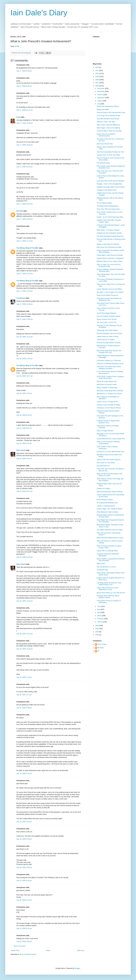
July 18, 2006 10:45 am (25, 557)
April (99, 612)
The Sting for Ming (103, 163)
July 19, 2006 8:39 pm (24, 942)
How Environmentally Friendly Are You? (110, 152)
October (100, 95)
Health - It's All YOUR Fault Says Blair (110, 217)
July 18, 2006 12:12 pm (25, 634)
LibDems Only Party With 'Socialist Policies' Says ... (109, 221)
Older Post (81, 951)
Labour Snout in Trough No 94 (107, 402)
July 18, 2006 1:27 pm (24, 695)
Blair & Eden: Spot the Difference (108, 125)
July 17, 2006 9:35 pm (24, 71)
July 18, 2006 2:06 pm (24, 708)
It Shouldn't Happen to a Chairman (109, 361)
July (99, 104)
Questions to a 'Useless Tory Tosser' (109, 394)
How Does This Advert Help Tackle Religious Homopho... (109, 367)
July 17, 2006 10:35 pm (25, 145)
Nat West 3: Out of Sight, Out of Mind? (110, 292)
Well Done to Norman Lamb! (107, 385)
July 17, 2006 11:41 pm (25, 274)
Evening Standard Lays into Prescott (109, 333)
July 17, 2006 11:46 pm (25, 291)
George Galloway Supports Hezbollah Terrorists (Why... (110, 270)
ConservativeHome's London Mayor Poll (111, 439)
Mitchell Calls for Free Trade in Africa (110, 261)
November (101, 91)
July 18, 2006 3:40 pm (24, 839)
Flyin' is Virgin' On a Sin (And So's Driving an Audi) (109, 265)
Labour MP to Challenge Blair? (107, 551)
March (100, 616)
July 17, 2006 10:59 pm (25, 219)
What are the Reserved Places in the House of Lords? (110, 475)
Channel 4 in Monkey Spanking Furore (110, 364)
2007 (97, 83)
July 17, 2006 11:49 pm (25, 304)
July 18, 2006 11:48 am (25, 601)
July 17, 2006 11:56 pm (25, 319)
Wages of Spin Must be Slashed (108, 244)
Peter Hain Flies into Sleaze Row (108, 209)
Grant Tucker (102, 644)
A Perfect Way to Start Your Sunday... (110, 131)
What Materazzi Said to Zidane (107, 512)
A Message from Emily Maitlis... (108, 330)
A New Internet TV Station (106, 340)
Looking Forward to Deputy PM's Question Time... (108, 422)
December (101, 88)
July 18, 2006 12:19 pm (25, 649)
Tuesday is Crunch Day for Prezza (109, 408)
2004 (97, 629)
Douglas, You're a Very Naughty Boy (109, 184)
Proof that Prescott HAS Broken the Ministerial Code (109, 299)
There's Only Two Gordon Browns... (109, 460)
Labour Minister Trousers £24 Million (109, 289)
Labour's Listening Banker (106, 506)
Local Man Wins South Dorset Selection (111, 181)
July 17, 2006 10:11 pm (25, 110)
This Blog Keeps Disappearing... (108, 206)
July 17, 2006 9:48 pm (24, 86)
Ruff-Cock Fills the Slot (105, 144)
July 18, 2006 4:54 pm (24, 867)
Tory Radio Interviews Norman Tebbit (110, 530)
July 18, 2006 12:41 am (25, 376)
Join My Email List (103, 466)
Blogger (77, 968)
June (99, 606)
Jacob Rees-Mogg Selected (106, 313)
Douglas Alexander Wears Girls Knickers (111, 187)
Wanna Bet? (101, 564)
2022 (97, 67)
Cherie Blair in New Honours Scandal (110, 255)
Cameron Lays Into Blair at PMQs (108, 405)
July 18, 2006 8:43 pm (24, 928)
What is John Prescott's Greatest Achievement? (108, 443)
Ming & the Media (103, 110)
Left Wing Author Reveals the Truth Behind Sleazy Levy (109, 584)
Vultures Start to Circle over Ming (108, 155)
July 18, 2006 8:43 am (24, 415)
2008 (97, 80)
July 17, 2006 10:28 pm (25, 123)
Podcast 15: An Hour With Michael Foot (110, 452)
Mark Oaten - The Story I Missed (108, 230)
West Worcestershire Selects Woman (110, 492)
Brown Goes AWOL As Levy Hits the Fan (111, 593)
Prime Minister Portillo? (105, 500)
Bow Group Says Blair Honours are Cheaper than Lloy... (109, 352)
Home (48, 951)
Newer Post (15, 951)
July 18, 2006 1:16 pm (24, 677)
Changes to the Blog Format (107, 190)
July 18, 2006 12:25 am (25, 359)
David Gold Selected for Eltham (108, 106)
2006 (97, 86)
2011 (97, 71)
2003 (97, 632)
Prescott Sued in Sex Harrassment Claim (111, 113)
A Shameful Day (102, 570)
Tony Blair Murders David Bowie (108, 119)
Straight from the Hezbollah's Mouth (109, 233)
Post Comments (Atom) (28, 954)
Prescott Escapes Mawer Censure (109, 343)
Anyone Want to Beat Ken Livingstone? (110, 258)
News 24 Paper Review (105, 431)
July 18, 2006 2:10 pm (24, 773)
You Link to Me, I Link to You (107, 322)
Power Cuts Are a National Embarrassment (106, 135)
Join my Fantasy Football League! (109, 316)
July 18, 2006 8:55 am (24, 428)
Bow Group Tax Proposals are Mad (109, 247)
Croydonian (21, 298)
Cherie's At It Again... (104, 489)
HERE (17, 46)
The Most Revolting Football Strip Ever (110, 236)
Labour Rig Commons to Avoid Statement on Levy (107, 589)
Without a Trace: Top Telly (106, 122)
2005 (97, 626)
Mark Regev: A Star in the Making (108, 128)
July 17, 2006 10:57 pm (25, 204)
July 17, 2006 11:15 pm (25, 241)
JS (98, 651)
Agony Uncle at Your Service (107, 319)
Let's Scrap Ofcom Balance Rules (108, 116)
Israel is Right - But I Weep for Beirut (110, 509)
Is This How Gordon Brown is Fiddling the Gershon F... (110, 372)
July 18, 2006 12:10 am (25, 337)
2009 (97, 77)
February (100, 619)
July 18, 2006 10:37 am (25, 491)
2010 (97, 74)
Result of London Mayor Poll (107, 382)
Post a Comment (20, 946)
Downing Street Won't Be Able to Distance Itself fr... (108, 597)
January (100, 622)
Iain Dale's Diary (39, 13)
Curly (18, 117)
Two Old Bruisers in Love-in (106, 567)
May (99, 609)
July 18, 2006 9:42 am (24, 459)
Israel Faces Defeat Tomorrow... (108, 295)
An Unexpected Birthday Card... (108, 503)
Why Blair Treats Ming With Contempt (110, 391)
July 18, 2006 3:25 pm (24, 822)
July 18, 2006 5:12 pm (24, 900)
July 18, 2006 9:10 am (24, 443)
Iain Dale (20, 211)
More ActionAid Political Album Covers (110, 538)
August (100, 101)
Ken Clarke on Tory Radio (106, 463)
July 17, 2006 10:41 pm (25, 167)
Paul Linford (21, 450)
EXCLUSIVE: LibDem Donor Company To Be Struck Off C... (110, 377)
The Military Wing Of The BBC (27, 248)
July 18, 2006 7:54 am (24, 393)
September (101, 98)
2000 (97, 635)
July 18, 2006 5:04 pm (24, 881)
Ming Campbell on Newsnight (107, 388)
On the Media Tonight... (105, 203)
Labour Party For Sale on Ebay (108, 336)
